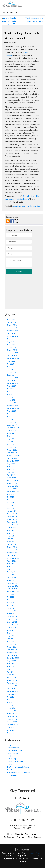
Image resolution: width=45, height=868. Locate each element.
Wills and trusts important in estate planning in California (10, 21)
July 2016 (10, 597)
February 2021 (12, 447)
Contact (37, 837)
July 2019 (10, 497)
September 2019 (13, 492)
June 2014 (11, 666)
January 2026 (12, 325)
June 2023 (11, 392)
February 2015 (12, 644)
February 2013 (12, 711)
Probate (10, 764)
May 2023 (11, 394)
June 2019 (11, 500)
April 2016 (11, 605)
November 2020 (13, 455)
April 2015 (11, 639)
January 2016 (12, 614)
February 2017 (12, 578)
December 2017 (13, 550)
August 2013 (12, 694)
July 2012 (10, 730)
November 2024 (13, 353)
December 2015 (13, 616)
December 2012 (13, 716)
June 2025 (11, 339)
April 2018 (11, 539)
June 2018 (11, 533)
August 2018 (12, 528)
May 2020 (11, 472)
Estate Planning (12, 753)
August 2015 (12, 628)
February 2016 (12, 611)
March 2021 (11, 444)
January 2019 (12, 514)
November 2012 (13, 719)
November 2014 (13, 653)
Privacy (39, 853)
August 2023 (12, 386)
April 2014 (11, 672)
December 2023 (13, 375)
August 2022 (12, 411)
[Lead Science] (22, 849)
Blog (30, 837)
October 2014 (12, 655)
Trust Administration (14, 770)
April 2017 (11, 572)
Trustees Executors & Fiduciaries (18, 773)
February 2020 (12, 480)
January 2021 (12, 450)
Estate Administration (15, 750)
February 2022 (12, 422)
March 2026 (11, 319)
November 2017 (13, 553)
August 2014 (12, 661)
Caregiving (11, 745)
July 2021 (10, 433)
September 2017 (13, 558)
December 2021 (13, 425)
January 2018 (12, 547)
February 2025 (12, 347)
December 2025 (13, 328)
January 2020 (12, 483)
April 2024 (11, 369)
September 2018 (13, 525)
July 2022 (10, 414)
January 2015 (12, 647)
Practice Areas (31, 834)
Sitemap (32, 853)
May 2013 (11, 702)
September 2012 (13, 725)
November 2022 (13, 406)
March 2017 (11, 575)
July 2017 (10, 564)
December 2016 (13, 583)
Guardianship (12, 759)
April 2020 (11, 475)
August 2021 (12, 431)
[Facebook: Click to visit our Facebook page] (15, 798)
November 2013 (13, 686)
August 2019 (12, 494)
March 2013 (11, 708)
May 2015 (11, 636)
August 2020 (12, 464)
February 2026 (12, 322)
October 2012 (12, 722)
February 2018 (12, 544)
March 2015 (11, 641)
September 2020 (13, 461)
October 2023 (12, 381)
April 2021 (11, 442)
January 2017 (12, 580)
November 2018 (13, 519)
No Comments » (33, 206)
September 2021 (13, 428)
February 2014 (12, 677)
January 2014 (12, 680)
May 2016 (11, 603)
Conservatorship (13, 748)
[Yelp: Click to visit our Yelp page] (29, 798)
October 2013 (12, 689)
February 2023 (12, 403)
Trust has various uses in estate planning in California (34, 21)
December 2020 (13, 453)
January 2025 (12, 350)
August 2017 (12, 561)
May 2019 (11, 503)
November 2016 (13, 586)
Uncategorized (19, 206)
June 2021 (11, 436)
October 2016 (12, 589)
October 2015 (12, 622)
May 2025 (11, 342)
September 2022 (13, 408)
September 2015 (13, 625)
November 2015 (13, 619)
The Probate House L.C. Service (18, 767)
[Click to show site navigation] (42, 12)
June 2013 (11, 700)
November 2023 (13, 378)
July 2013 (10, 697)
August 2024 (12, 361)
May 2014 (11, 669)
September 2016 (13, 591)
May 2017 (11, 569)
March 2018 (11, 542)
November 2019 (13, 486)
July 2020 (10, 467)
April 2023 (11, 397)
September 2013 (13, 691)
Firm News (11, 756)
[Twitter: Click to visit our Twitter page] (20, 798)
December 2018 (13, 517)
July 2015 (10, 630)
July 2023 (10, 389)
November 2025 (13, 331)
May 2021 (11, 439)
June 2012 (11, 733)
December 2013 (13, 683)
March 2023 (11, 400)
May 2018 (11, 536)
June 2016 (11, 600)
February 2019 (12, 511)
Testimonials (9, 837)
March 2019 (11, 508)
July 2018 (10, 530)
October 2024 (12, 356)
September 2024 (13, 358)
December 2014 (13, 650)
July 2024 (10, 364)
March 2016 (11, 608)
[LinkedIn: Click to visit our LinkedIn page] (25, 798)
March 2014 (11, 675)
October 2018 (12, 522)
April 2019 (11, 505)
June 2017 (11, 566)
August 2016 (12, 594)
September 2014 (13, 658)
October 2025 (12, 333)
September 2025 (13, 336)
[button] (9, 12)
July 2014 (10, 664)
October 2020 (12, 458)
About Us (19, 834)
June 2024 (11, 367)
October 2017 (12, 555)
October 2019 (12, 489)
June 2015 (11, 633)
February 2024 (12, 372)
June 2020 (11, 469)
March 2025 (11, 344)
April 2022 (11, 419)
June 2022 (11, 417)
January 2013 (12, 714)
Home (10, 834)
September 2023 (13, 383)
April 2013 (11, 705)
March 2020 (11, 478)
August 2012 (12, 727)
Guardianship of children (15, 761)
